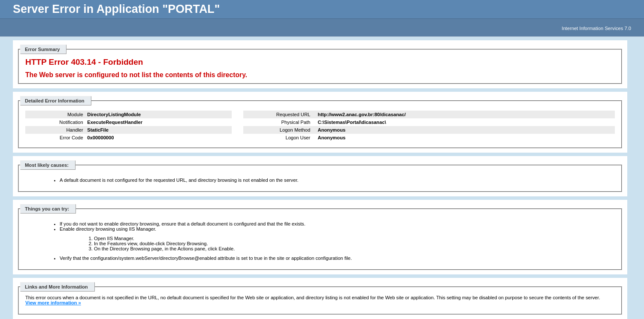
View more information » (53, 303)
